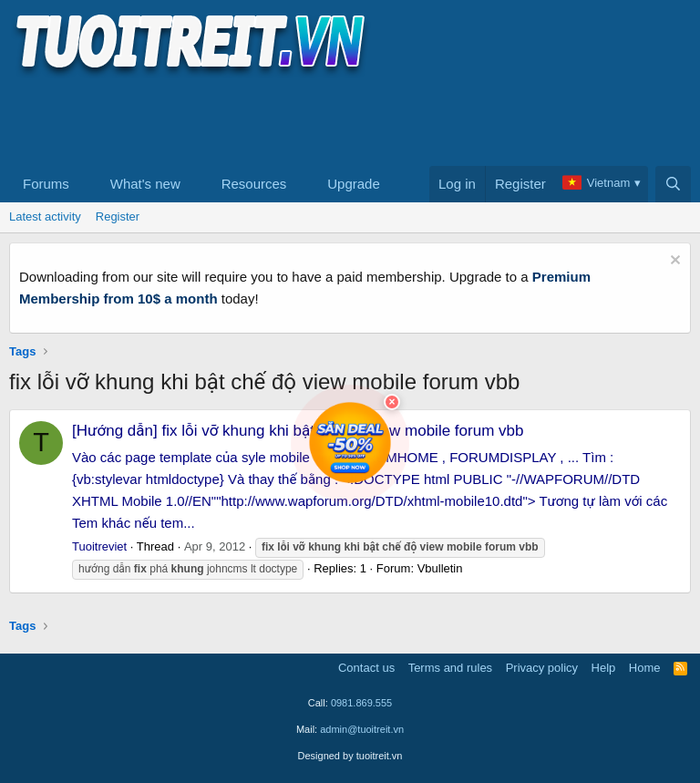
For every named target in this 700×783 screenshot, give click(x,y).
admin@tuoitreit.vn (362, 729)
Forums (46, 184)
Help (604, 668)
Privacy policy (542, 668)
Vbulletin (440, 568)
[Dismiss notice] (673, 262)
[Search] (673, 184)
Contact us (366, 668)
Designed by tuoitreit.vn (350, 756)
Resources (254, 184)
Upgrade (354, 184)
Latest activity (45, 216)
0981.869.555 (361, 703)
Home (645, 668)
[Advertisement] (341, 119)
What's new (145, 184)
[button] (84, 184)
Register (118, 216)
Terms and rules (450, 668)
